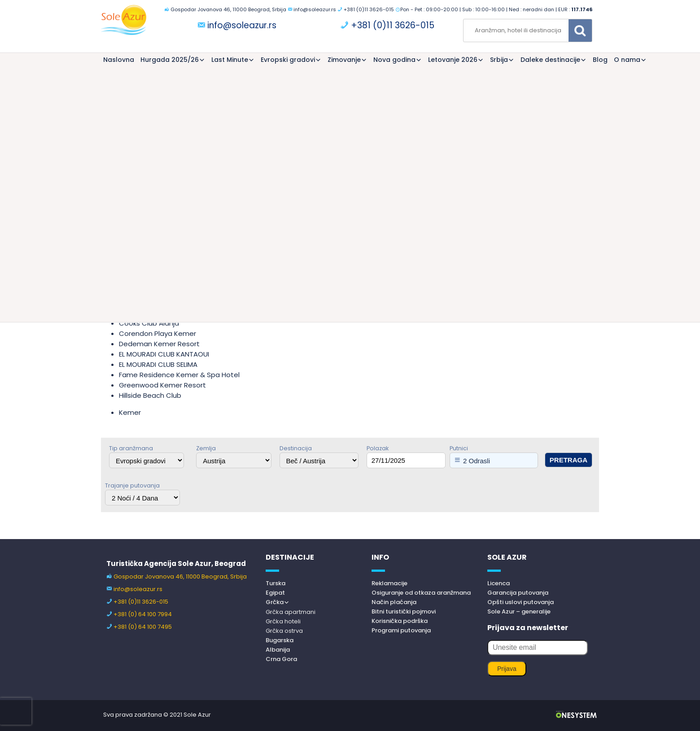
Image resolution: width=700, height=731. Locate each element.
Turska (276, 583)
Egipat (275, 593)
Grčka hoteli (283, 621)
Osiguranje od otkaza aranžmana (421, 593)
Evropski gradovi (288, 60)
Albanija (278, 650)
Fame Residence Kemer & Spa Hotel (179, 375)
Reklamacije (389, 583)
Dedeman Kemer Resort (159, 344)
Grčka (275, 602)
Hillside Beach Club (150, 395)
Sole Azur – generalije (519, 611)
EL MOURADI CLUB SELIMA (158, 364)
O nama (627, 60)
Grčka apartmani (291, 612)
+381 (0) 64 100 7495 (143, 627)
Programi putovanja (401, 630)
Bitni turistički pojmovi (404, 611)
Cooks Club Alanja (149, 323)
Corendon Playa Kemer (157, 333)
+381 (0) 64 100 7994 (143, 614)
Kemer (130, 412)
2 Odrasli (477, 461)
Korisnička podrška (400, 621)
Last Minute (230, 60)
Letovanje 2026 (453, 60)
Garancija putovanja (518, 593)
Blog (600, 60)
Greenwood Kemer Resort (162, 385)
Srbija (499, 60)
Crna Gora (281, 659)
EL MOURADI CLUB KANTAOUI (164, 354)
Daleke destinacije (550, 60)
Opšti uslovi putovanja (521, 602)
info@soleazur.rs (315, 9)
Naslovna (119, 60)
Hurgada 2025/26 (170, 60)
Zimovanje (344, 60)
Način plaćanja (394, 602)
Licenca (499, 583)
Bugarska (280, 640)
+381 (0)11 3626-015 (369, 9)
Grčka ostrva (284, 631)
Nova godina (394, 60)
